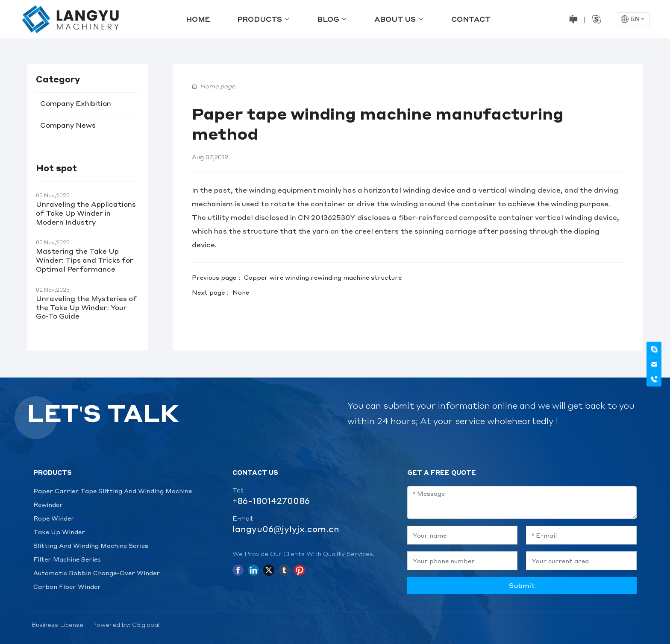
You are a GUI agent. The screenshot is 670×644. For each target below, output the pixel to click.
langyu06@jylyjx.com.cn (286, 529)
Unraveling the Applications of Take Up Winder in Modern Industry (86, 213)
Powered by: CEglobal (126, 624)
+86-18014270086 (271, 501)
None (241, 292)
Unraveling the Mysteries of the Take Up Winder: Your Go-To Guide (86, 307)
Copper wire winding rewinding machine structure (323, 277)
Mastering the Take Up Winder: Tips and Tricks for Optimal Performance (85, 260)
